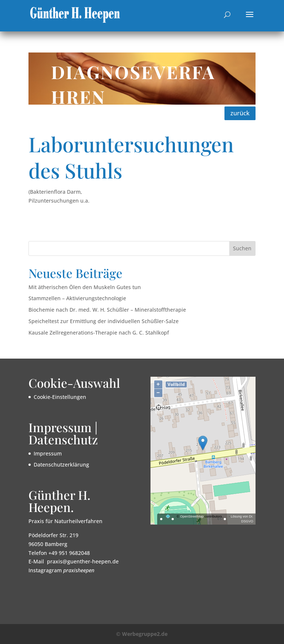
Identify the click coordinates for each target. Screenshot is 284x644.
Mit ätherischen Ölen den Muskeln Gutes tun (85, 287)
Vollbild (176, 384)
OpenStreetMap (192, 516)
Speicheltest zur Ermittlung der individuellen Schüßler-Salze (104, 321)
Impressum (48, 453)
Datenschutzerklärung (61, 465)
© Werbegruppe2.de (142, 634)
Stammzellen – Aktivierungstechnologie (77, 298)
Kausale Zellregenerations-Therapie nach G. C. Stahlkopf (99, 333)
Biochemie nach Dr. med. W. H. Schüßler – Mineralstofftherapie (107, 310)
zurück (240, 113)
